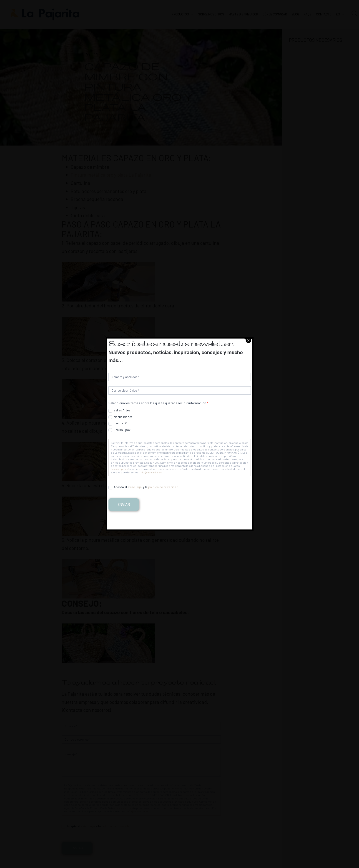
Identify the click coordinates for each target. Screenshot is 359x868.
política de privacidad (163, 487)
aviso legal (135, 487)
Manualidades (121, 417)
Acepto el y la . (144, 487)
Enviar (124, 504)
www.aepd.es (120, 469)
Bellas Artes (119, 410)
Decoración (119, 423)
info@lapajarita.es (151, 472)
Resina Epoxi (120, 430)
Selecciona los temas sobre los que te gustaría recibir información (158, 403)
